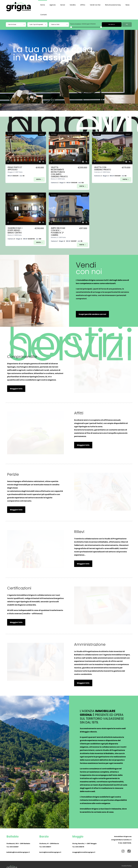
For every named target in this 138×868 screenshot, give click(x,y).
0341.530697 (14, 847)
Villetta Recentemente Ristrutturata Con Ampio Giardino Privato (59, 172)
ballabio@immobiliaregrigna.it (18, 852)
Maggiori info (16, 389)
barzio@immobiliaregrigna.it (50, 852)
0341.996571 (47, 847)
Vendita (73, 5)
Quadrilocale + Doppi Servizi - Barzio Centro (15, 230)
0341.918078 (80, 847)
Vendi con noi (95, 5)
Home (43, 5)
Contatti (43, 15)
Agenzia (53, 5)
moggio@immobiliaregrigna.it (84, 852)
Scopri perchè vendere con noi (92, 314)
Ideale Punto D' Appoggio (15, 168)
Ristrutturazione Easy (113, 5)
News (128, 5)
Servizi (63, 5)
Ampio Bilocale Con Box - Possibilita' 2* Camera (58, 232)
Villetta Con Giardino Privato (103, 168)
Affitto (83, 5)
